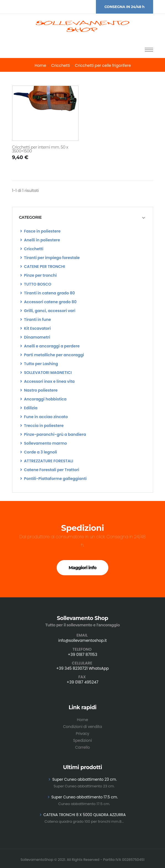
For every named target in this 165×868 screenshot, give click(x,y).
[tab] (83, 217)
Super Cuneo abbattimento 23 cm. (85, 778)
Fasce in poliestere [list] (40, 231)
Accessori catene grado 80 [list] (49, 302)
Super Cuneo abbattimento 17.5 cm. (84, 795)
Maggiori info (82, 568)
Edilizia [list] (29, 408)
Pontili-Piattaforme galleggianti (53, 479)
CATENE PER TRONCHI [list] (43, 267)
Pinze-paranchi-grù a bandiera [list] (53, 434)
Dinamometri (35, 337)
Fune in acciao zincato (44, 417)
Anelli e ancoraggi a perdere (50, 346)
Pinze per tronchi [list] (39, 275)
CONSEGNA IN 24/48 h (125, 7)
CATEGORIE (30, 217)
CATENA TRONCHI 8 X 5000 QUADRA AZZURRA (85, 812)
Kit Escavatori (36, 328)
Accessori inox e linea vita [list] (48, 381)
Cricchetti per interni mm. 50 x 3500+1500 (40, 149)
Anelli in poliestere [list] (40, 240)
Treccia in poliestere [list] (42, 426)
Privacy (82, 733)
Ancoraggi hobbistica (43, 399)
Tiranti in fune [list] (36, 320)
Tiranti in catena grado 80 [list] (48, 293)
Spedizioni (82, 739)
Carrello (82, 746)
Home (40, 65)
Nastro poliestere (39, 390)
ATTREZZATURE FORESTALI (47, 461)
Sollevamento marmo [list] (44, 443)
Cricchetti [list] (32, 249)
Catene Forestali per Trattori (50, 470)
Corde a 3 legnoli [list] (39, 452)
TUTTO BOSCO (36, 284)
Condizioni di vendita (82, 726)
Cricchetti (61, 65)
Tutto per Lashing (39, 364)
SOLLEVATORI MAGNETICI (46, 373)
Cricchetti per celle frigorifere (103, 65)
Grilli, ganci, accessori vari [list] (48, 311)
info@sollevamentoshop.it (83, 640)
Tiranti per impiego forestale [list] (50, 258)
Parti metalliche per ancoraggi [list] (52, 355)
